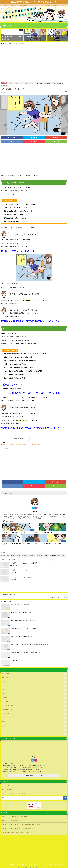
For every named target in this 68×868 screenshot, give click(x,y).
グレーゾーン (19, 83)
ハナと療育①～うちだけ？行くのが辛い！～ (11, 595)
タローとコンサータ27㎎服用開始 (11, 821)
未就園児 (48, 83)
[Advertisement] (34, 158)
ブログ (32, 83)
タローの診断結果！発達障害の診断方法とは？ (15, 833)
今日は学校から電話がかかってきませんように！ (16, 794)
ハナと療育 (4, 83)
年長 (35, 690)
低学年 (35, 698)
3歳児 (11, 83)
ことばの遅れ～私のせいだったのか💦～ (58, 598)
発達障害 (61, 83)
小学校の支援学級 (12, 5)
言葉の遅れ (6, 86)
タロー (35, 730)
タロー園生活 (4, 5)
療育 (54, 83)
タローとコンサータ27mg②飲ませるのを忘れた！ (16, 817)
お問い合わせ (6, 786)
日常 (32, 5)
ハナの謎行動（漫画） (23, 5)
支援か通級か (35, 714)
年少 (35, 686)
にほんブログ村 (5, 449)
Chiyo (34, 512)
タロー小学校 (34, 694)
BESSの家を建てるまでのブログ (34, 776)
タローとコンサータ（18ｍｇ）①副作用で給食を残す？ (18, 829)
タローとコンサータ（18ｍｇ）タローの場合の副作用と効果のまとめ (21, 825)
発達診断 (48, 5)
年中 (35, 682)
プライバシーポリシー (8, 790)
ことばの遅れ (56, 5)
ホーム (40, 5)
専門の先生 (40, 83)
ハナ (26, 83)
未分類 (34, 722)
